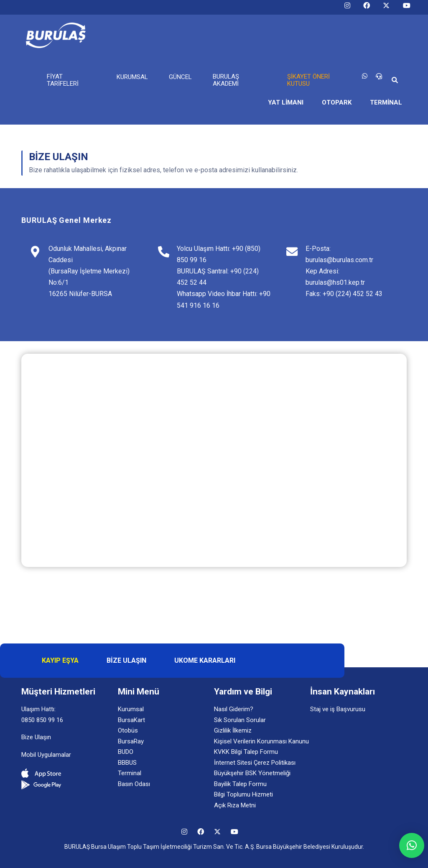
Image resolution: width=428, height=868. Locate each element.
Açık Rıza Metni (235, 805)
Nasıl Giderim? (234, 709)
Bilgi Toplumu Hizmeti (243, 794)
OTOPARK (337, 102)
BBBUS (127, 763)
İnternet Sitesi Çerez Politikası (255, 763)
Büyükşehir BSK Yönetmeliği (252, 773)
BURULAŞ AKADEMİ (226, 80)
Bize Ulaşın (36, 737)
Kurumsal (131, 709)
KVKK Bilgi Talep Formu (246, 752)
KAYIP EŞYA (60, 660)
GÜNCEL (180, 77)
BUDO (126, 752)
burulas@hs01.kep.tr (335, 282)
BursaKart (131, 720)
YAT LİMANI (286, 102)
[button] (412, 845)
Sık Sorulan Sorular (240, 720)
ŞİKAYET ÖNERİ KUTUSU (308, 80)
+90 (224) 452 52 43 (353, 294)
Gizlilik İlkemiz (233, 730)
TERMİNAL (386, 102)
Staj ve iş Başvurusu (338, 709)
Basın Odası (134, 784)
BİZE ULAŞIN (126, 660)
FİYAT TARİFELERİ (63, 80)
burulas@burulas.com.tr (339, 260)
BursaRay (131, 741)
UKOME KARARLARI (205, 660)
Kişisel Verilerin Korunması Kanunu (261, 741)
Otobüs (128, 730)
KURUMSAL (132, 77)
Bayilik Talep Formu (240, 784)
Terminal (130, 773)
